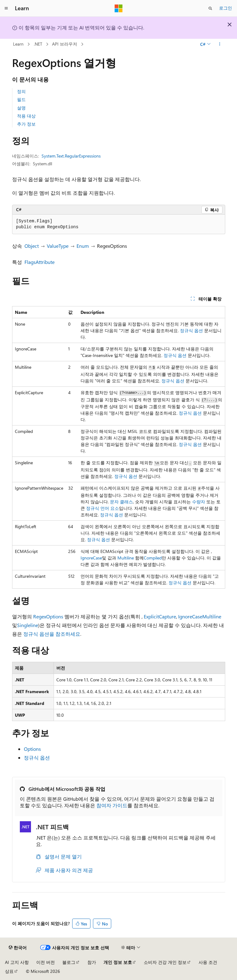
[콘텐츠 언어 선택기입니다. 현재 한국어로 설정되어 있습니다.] (18, 948)
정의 (21, 91)
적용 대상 (26, 116)
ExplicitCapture (160, 616)
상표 (9, 971)
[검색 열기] (210, 8)
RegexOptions (48, 616)
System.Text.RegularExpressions (71, 156)
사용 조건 (208, 962)
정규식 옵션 (191, 330)
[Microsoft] (119, 8)
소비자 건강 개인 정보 (165, 962)
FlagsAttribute (39, 262)
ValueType (58, 246)
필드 (21, 99)
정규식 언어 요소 (103, 508)
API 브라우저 (65, 44)
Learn (18, 44)
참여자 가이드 (112, 805)
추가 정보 (26, 124)
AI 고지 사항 (17, 962)
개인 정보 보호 (118, 962)
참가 (92, 962)
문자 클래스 (121, 502)
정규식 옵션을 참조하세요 (52, 634)
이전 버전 (46, 962)
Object (32, 246)
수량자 (199, 502)
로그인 (226, 8)
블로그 (69, 962)
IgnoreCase (91, 558)
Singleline (28, 625)
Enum (83, 246)
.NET (38, 44)
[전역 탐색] (6, 8)
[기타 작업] (219, 44)
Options (32, 749)
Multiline (126, 558)
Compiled (153, 558)
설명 (21, 108)
